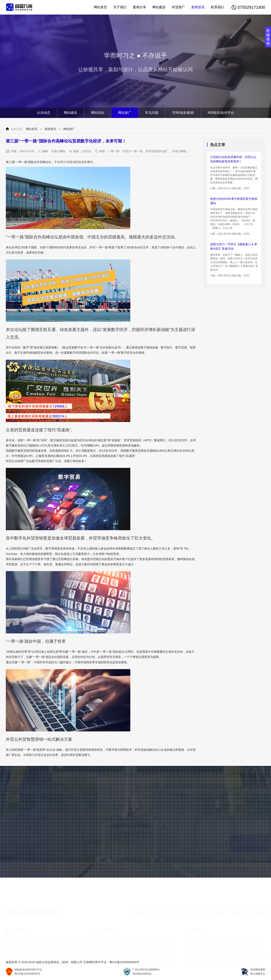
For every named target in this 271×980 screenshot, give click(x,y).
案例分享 (139, 7)
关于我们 (120, 7)
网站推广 (69, 129)
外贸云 (75, 750)
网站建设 (159, 7)
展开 (268, 39)
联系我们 (217, 7)
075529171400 (248, 7)
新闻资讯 (198, 7)
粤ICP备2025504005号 (124, 962)
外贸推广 (178, 7)
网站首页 (100, 7)
